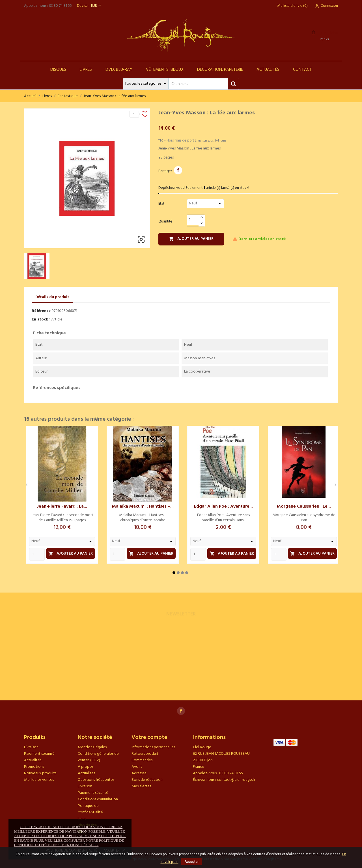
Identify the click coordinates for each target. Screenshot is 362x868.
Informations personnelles (153, 747)
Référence (41, 311)
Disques (58, 70)
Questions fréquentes (96, 780)
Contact (302, 70)
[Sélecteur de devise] (97, 6)
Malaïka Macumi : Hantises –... (143, 506)
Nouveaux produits (40, 773)
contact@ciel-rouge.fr (236, 780)
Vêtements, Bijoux (165, 70)
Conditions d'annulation (98, 799)
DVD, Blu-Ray (119, 70)
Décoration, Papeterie (220, 70)
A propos (86, 767)
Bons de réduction (147, 780)
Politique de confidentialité (90, 809)
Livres (86, 70)
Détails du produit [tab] (52, 297)
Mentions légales (92, 747)
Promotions (34, 767)
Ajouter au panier (191, 239)
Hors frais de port (181, 141)
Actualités (268, 70)
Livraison (31, 747)
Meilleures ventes (39, 780)
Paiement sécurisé (39, 754)
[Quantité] (193, 220)
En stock (40, 319)
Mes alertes (141, 786)
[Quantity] (37, 554)
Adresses (139, 773)
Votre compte (149, 737)
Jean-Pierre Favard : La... (62, 506)
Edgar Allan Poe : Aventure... (223, 506)
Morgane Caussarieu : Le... (304, 506)
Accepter (191, 862)
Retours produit (145, 754)
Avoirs (137, 767)
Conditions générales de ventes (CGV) (98, 757)
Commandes (142, 760)
